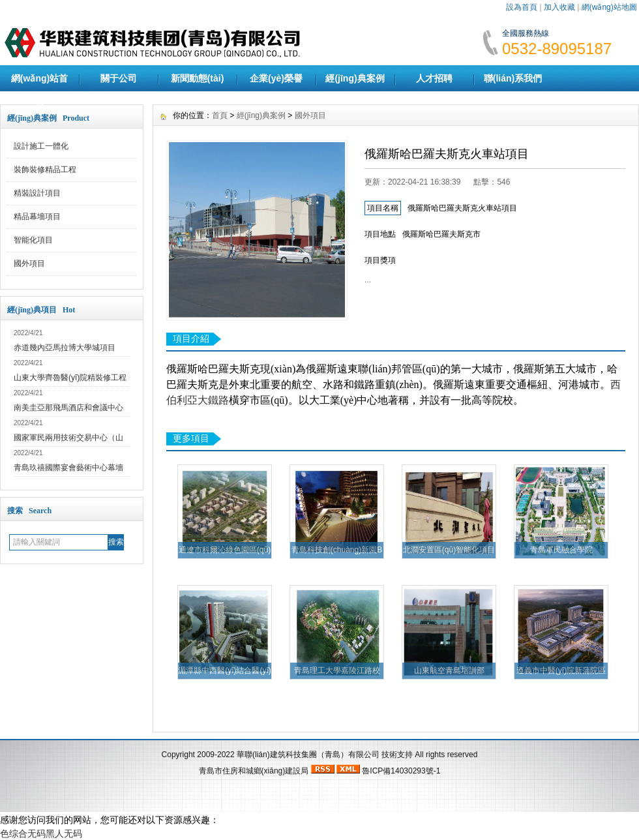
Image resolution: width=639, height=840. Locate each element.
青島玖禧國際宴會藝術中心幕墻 (68, 468)
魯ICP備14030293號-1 (401, 771)
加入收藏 (559, 7)
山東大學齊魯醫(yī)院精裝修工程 (70, 378)
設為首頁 (522, 7)
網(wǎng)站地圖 (609, 7)
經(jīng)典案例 (355, 78)
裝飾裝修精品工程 (45, 170)
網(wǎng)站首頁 (39, 91)
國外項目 (29, 263)
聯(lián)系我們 (513, 78)
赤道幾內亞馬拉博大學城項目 (65, 348)
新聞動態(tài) (198, 78)
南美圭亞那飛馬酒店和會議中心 (68, 408)
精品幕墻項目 (37, 217)
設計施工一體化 (41, 146)
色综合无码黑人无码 (41, 833)
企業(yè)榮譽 (276, 78)
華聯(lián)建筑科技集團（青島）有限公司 (308, 755)
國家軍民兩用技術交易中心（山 (68, 438)
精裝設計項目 (37, 193)
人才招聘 (434, 78)
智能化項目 (33, 240)
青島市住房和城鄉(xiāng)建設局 (254, 771)
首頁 (220, 115)
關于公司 (119, 78)
